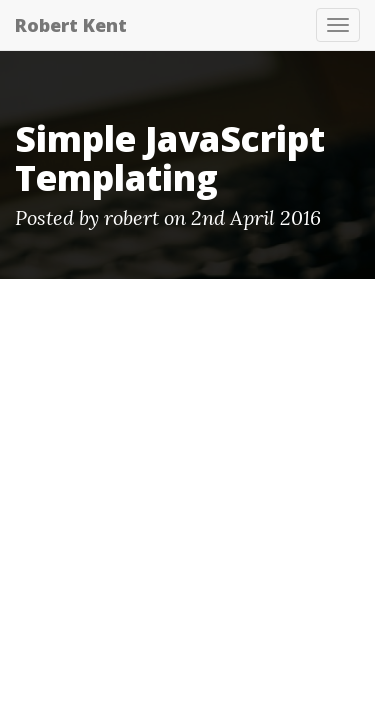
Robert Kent (71, 25)
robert (131, 217)
